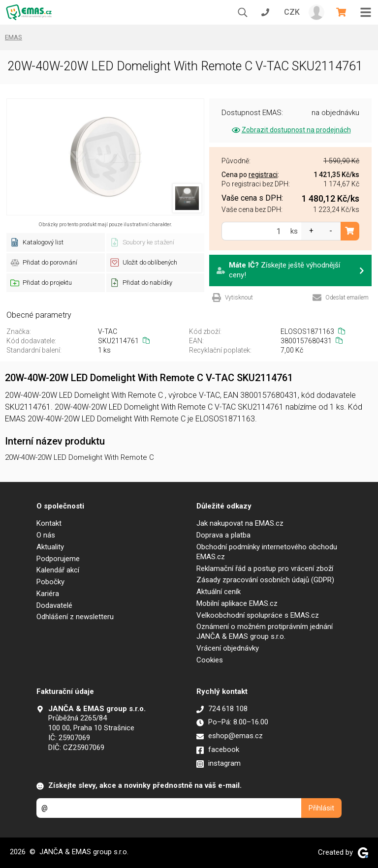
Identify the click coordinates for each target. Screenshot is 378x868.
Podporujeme (58, 559)
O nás (46, 535)
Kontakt (49, 523)
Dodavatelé (54, 605)
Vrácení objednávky (228, 648)
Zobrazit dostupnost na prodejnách (291, 130)
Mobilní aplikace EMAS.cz (237, 603)
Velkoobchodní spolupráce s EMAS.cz (258, 615)
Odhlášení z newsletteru (75, 617)
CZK (292, 12)
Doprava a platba (223, 535)
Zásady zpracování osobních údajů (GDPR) (265, 580)
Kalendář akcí (58, 570)
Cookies (210, 660)
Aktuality (50, 547)
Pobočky (50, 582)
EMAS (14, 37)
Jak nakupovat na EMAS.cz (240, 523)
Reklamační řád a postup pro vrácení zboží (265, 569)
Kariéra (48, 594)
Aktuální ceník (219, 592)
